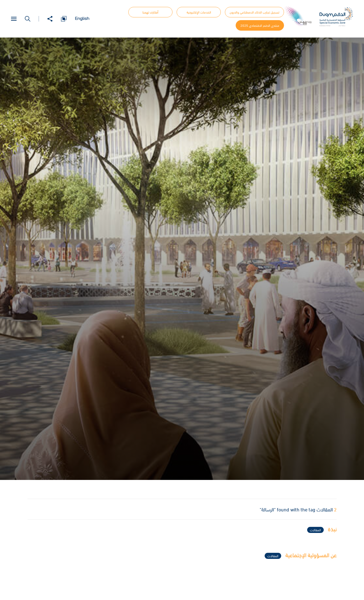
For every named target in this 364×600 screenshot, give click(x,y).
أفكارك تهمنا (150, 12)
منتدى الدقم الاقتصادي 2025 (260, 25)
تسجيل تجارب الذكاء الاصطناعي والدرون (254, 12)
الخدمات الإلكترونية (199, 12)
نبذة (322, 530)
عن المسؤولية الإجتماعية (301, 556)
